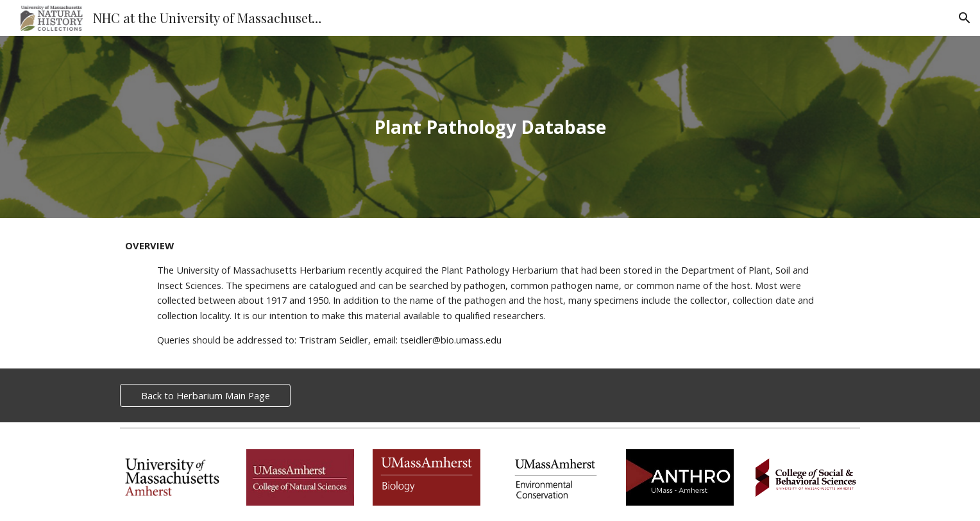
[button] (965, 18)
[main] (490, 127)
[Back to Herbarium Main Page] (205, 395)
